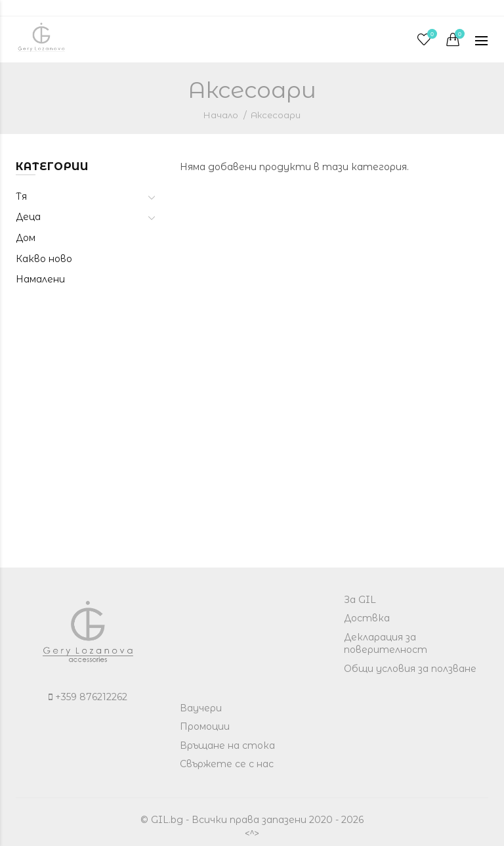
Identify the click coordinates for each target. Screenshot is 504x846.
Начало (221, 115)
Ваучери (201, 708)
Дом (26, 238)
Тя (21, 196)
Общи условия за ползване (410, 669)
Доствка (367, 618)
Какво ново (44, 259)
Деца (28, 217)
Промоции (205, 726)
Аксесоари (276, 115)
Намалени (40, 279)
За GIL (360, 600)
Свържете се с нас (227, 764)
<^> (252, 833)
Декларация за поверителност (386, 644)
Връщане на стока (227, 746)
